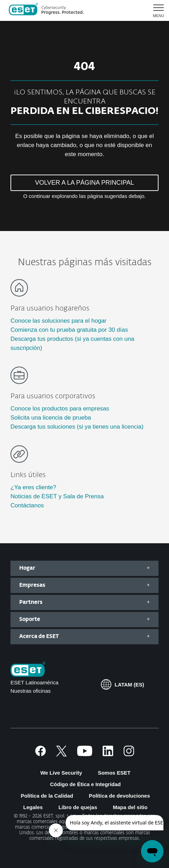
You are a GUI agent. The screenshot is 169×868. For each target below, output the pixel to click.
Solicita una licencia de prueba (51, 418)
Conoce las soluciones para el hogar (58, 321)
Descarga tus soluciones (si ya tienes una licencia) (77, 427)
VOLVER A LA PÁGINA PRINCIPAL (84, 183)
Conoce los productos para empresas (60, 409)
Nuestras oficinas (31, 691)
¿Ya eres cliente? (33, 487)
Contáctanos (27, 505)
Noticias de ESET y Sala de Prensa (57, 496)
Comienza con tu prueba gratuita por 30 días (69, 330)
